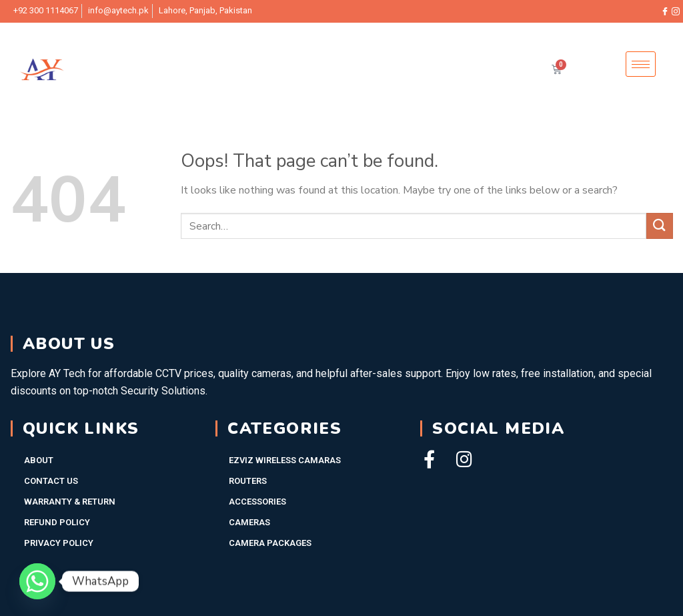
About (39, 460)
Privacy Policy (59, 543)
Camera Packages (270, 543)
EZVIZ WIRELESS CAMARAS (285, 460)
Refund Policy (57, 522)
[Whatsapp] (37, 581)
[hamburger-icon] (641, 64)
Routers (248, 481)
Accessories (257, 502)
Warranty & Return (70, 502)
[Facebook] (665, 11)
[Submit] (660, 226)
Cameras (249, 522)
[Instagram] (676, 11)
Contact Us (51, 481)
